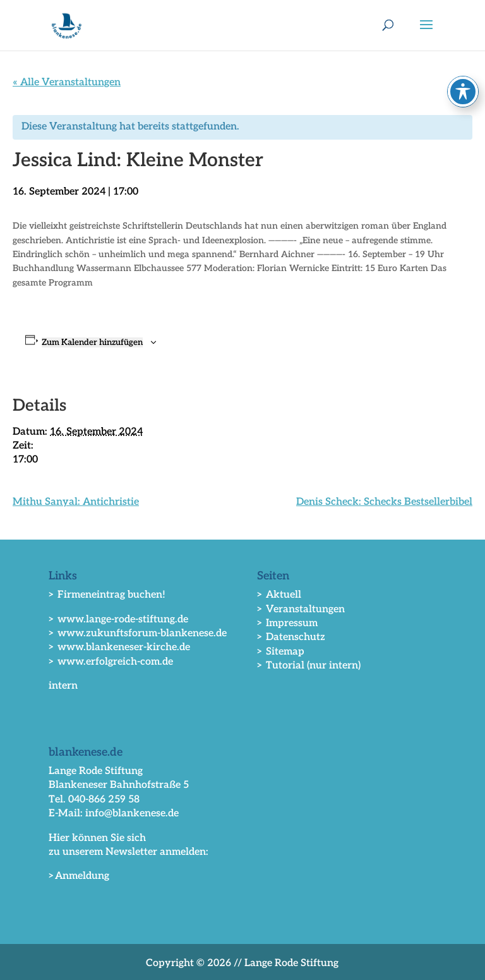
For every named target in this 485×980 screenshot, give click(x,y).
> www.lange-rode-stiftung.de (118, 620)
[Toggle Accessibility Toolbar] (463, 92)
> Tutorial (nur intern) (309, 666)
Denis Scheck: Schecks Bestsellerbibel (384, 502)
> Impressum (287, 623)
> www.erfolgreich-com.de (111, 662)
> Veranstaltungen (301, 609)
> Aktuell (279, 595)
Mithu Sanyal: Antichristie (76, 502)
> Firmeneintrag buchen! (107, 595)
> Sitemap (281, 652)
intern (63, 686)
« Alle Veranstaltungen (67, 82)
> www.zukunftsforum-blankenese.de (138, 633)
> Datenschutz (291, 637)
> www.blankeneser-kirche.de (119, 647)
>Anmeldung (79, 876)
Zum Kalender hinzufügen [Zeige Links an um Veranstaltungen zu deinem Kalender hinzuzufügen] (92, 342)
